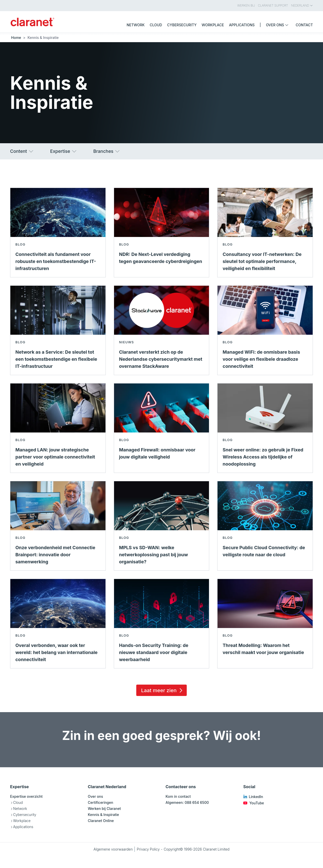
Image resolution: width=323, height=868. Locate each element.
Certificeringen (100, 802)
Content (22, 151)
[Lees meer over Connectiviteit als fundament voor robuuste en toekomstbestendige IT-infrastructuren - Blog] (58, 233)
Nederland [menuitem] (302, 5)
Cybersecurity (25, 815)
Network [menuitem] (136, 25)
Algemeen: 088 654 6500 (187, 802)
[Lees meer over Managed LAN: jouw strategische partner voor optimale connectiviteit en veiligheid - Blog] (58, 428)
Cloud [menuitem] (156, 25)
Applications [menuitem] (242, 25)
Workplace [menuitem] (213, 25)
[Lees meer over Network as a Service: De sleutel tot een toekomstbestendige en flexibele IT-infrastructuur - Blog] (58, 330)
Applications (23, 827)
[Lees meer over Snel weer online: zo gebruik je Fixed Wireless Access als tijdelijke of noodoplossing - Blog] (265, 428)
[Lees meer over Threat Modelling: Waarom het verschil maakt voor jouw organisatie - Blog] (265, 624)
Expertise (64, 151)
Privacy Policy (148, 849)
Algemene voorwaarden (113, 849)
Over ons (95, 796)
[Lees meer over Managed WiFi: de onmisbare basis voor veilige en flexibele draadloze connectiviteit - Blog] (265, 330)
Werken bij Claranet (104, 809)
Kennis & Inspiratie (103, 815)
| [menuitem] (260, 25)
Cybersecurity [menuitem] (182, 25)
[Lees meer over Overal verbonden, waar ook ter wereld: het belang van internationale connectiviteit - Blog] (58, 624)
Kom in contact (178, 796)
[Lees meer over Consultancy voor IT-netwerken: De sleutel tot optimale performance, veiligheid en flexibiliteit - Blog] (265, 233)
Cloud (18, 802)
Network (20, 809)
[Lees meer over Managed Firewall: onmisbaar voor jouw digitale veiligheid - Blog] (162, 428)
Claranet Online (101, 821)
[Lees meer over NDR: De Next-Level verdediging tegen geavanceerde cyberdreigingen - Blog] (162, 233)
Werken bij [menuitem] (246, 5)
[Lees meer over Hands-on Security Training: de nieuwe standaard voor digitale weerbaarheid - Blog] (162, 624)
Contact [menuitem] (304, 25)
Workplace (22, 821)
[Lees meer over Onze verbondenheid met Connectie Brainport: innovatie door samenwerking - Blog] (58, 526)
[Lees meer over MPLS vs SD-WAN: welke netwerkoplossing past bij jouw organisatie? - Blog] (162, 526)
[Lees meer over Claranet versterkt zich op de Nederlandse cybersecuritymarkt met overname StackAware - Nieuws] (162, 330)
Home (16, 38)
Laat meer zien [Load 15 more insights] (163, 690)
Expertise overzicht (26, 796)
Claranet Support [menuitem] (273, 5)
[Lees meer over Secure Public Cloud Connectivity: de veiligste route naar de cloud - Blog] (265, 526)
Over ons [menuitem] (278, 25)
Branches (107, 151)
